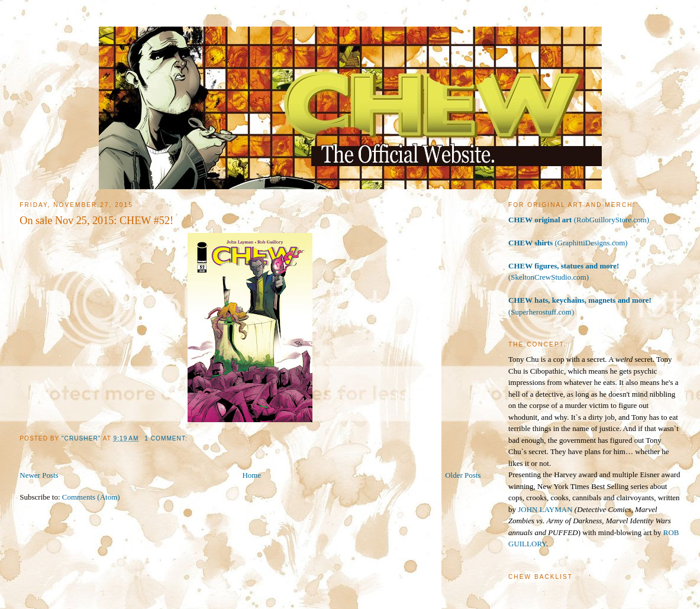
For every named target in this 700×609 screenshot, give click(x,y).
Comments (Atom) (91, 497)
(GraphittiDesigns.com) (568, 243)
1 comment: (167, 438)
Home (251, 475)
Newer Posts (39, 475)
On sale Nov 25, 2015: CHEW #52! (96, 221)
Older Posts (463, 475)
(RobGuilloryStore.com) (579, 220)
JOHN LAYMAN (545, 509)
